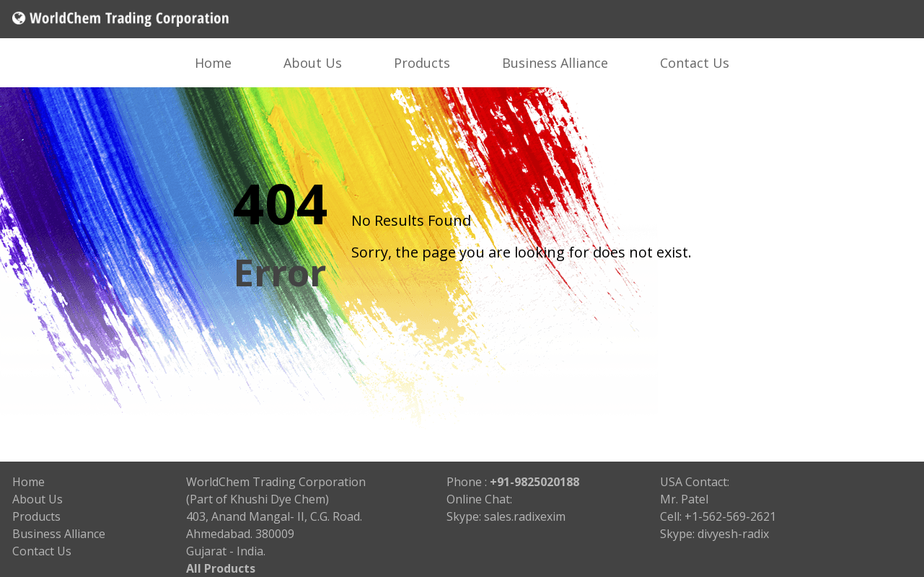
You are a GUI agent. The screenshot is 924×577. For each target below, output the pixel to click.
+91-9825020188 (534, 482)
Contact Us (695, 63)
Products (422, 63)
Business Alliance (555, 63)
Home (213, 63)
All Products (221, 568)
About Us (313, 63)
